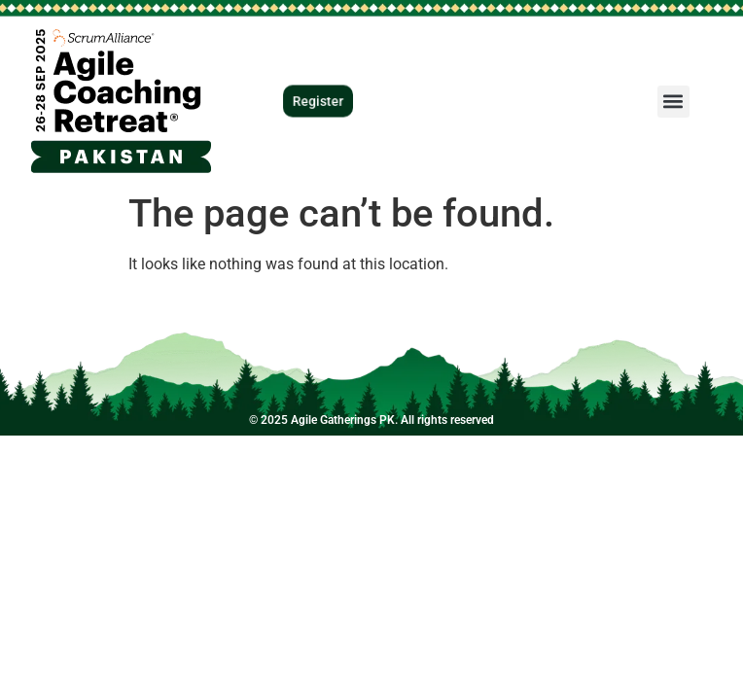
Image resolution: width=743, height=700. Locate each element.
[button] (673, 102)
